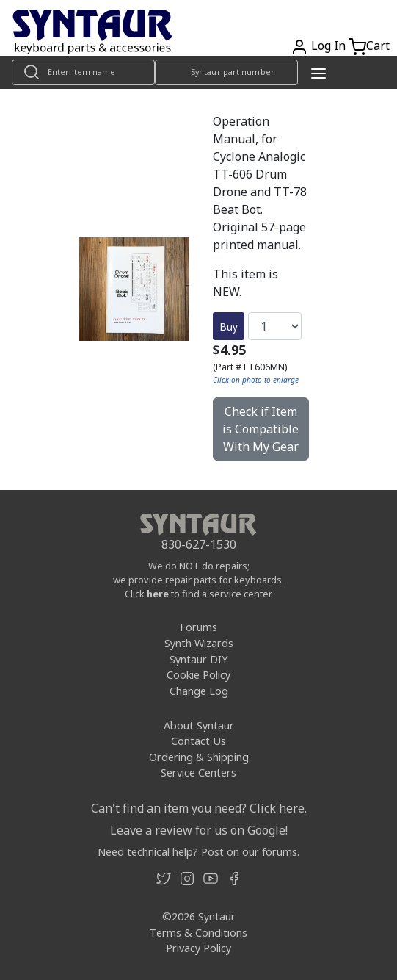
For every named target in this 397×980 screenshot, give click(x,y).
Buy (229, 327)
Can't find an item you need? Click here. (199, 808)
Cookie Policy (198, 675)
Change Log (199, 691)
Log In (328, 46)
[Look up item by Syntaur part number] (226, 72)
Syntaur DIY (198, 659)
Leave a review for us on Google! (199, 830)
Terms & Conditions (198, 933)
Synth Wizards (199, 643)
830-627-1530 (199, 544)
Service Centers (198, 772)
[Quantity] (275, 326)
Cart (378, 46)
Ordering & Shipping (199, 757)
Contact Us (198, 741)
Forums (198, 627)
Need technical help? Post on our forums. (198, 852)
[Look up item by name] (83, 72)
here (158, 594)
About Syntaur (199, 725)
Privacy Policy (198, 948)
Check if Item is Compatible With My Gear (261, 429)
